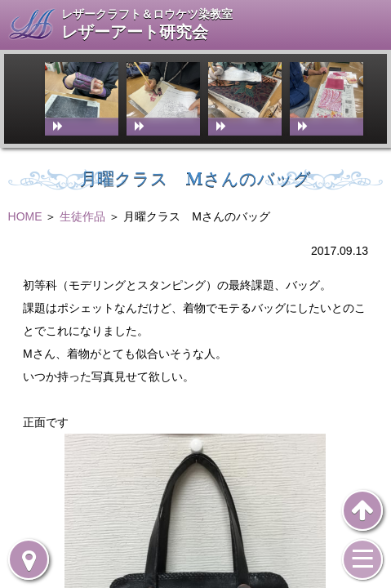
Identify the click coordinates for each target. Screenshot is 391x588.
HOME (25, 216)
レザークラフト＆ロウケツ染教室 (147, 14)
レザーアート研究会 (135, 32)
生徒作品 (82, 216)
